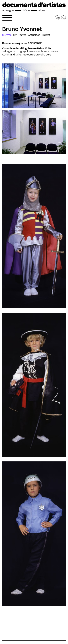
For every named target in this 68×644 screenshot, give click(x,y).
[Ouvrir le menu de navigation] (7, 18)
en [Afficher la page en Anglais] (57, 18)
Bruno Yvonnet (22, 29)
